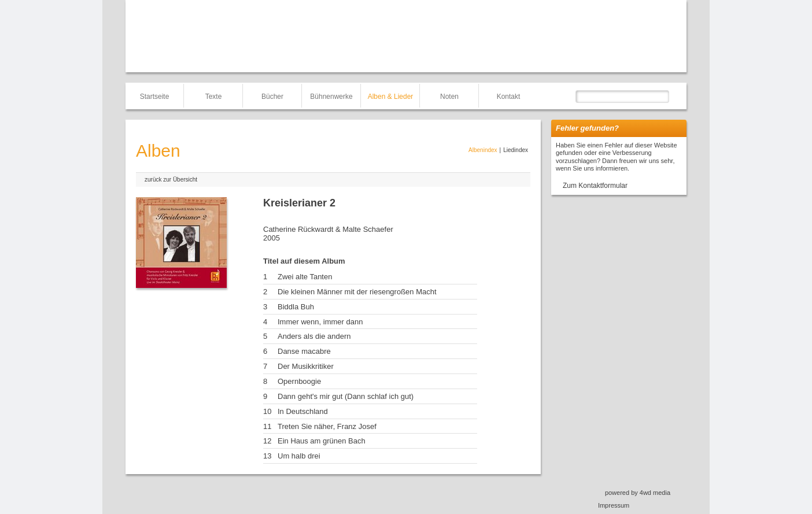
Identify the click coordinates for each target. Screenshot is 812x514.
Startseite (155, 97)
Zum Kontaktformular (595, 186)
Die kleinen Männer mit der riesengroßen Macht (357, 292)
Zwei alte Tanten (305, 277)
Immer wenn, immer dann (320, 322)
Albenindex (483, 150)
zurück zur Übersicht (171, 180)
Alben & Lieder (391, 97)
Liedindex (516, 150)
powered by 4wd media (638, 493)
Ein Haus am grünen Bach (322, 441)
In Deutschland (303, 411)
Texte (214, 97)
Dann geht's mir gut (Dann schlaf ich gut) (346, 396)
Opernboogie (299, 381)
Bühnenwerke (331, 97)
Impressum (614, 505)
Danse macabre (304, 351)
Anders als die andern (314, 336)
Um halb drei (299, 456)
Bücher (272, 97)
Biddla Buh (296, 307)
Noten (449, 97)
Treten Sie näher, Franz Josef (327, 426)
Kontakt (509, 97)
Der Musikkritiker (306, 366)
